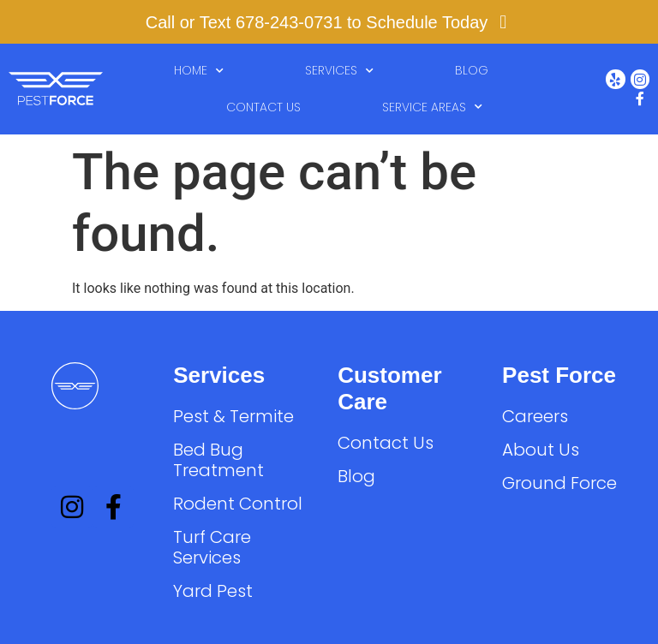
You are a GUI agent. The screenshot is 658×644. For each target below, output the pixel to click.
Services (339, 71)
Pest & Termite (233, 416)
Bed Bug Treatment (218, 460)
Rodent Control (238, 504)
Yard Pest (213, 591)
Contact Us (263, 107)
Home (199, 71)
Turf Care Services (212, 547)
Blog (472, 70)
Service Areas (432, 107)
